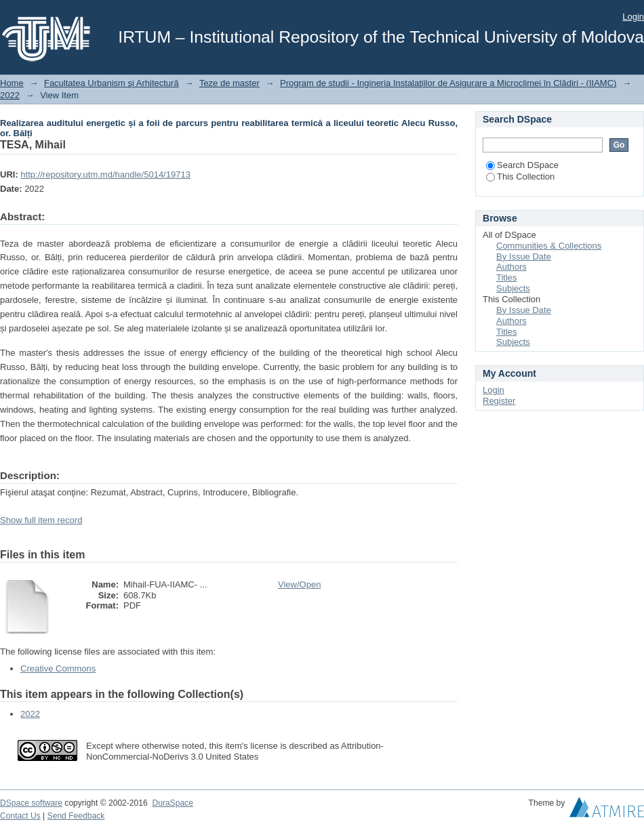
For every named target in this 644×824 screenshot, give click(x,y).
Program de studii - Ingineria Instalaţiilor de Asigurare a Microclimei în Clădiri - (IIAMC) (448, 83)
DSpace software (31, 803)
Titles (507, 277)
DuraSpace (172, 803)
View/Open (299, 584)
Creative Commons (58, 668)
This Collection (520, 177)
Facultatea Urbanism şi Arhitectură (112, 83)
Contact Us (20, 816)
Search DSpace (522, 165)
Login (633, 17)
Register (499, 401)
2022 (10, 95)
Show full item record (41, 520)
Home (12, 83)
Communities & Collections (549, 246)
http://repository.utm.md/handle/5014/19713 (105, 174)
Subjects (513, 288)
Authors (511, 267)
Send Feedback (76, 816)
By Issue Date (524, 256)
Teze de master (229, 83)
